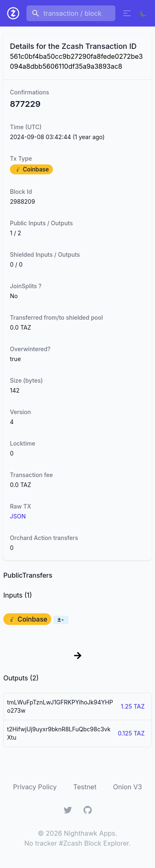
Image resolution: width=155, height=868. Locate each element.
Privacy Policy (35, 787)
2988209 (23, 201)
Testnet (85, 787)
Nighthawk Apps (90, 833)
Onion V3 (127, 787)
